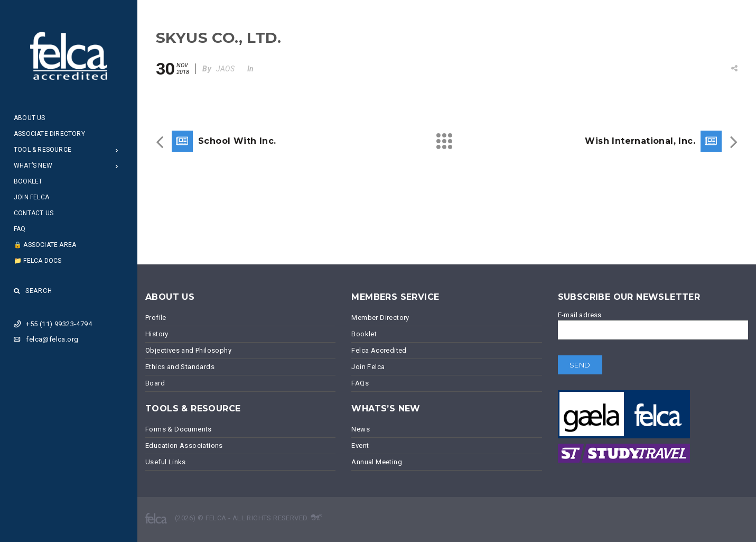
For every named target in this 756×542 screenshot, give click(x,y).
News (361, 429)
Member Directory (380, 318)
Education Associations (184, 445)
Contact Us (34, 213)
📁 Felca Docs (38, 261)
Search (33, 291)
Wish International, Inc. (640, 141)
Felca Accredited (379, 350)
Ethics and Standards (180, 367)
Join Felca (31, 197)
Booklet (28, 181)
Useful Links (166, 462)
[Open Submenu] (117, 150)
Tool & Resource (43, 150)
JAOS (226, 69)
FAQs (360, 383)
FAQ (20, 229)
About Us (30, 118)
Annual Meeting (377, 462)
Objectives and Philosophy (188, 350)
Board (155, 383)
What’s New (33, 166)
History (157, 334)
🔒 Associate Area (45, 245)
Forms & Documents (179, 429)
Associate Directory (49, 134)
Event (360, 445)
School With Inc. (237, 141)
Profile (156, 318)
